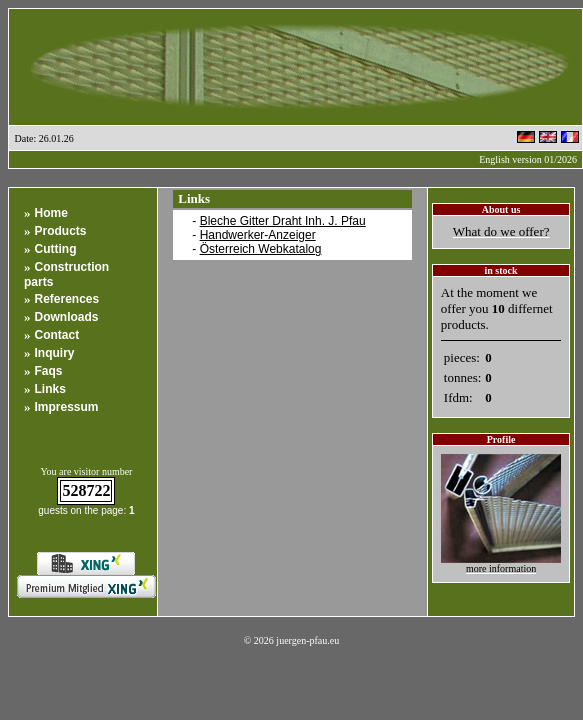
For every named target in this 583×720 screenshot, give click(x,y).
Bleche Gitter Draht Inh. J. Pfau (283, 221)
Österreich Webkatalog (261, 249)
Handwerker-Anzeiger (258, 235)
